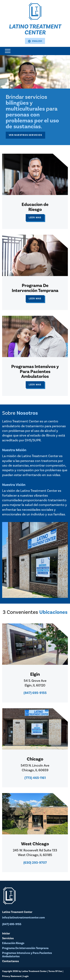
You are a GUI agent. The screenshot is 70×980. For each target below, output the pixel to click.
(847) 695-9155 (35, 693)
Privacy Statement (12, 976)
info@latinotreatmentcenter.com (23, 918)
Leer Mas (35, 217)
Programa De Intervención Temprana (25, 948)
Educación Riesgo (13, 943)
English (35, 41)
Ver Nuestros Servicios (25, 135)
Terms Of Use (55, 971)
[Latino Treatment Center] (35, 11)
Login (26, 976)
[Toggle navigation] (8, 51)
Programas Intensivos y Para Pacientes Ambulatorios (27, 955)
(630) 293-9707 (35, 863)
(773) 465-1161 (35, 778)
